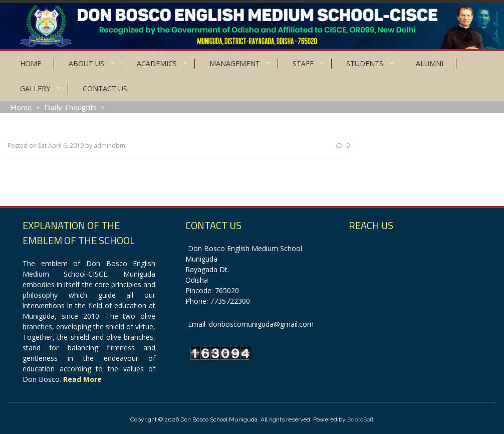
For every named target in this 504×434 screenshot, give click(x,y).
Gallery (35, 88)
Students (365, 63)
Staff (303, 63)
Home (31, 63)
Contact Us (105, 88)
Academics (157, 63)
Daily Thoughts (70, 107)
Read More (82, 379)
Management (235, 63)
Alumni (430, 63)
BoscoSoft (360, 419)
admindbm (109, 146)
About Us (86, 63)
